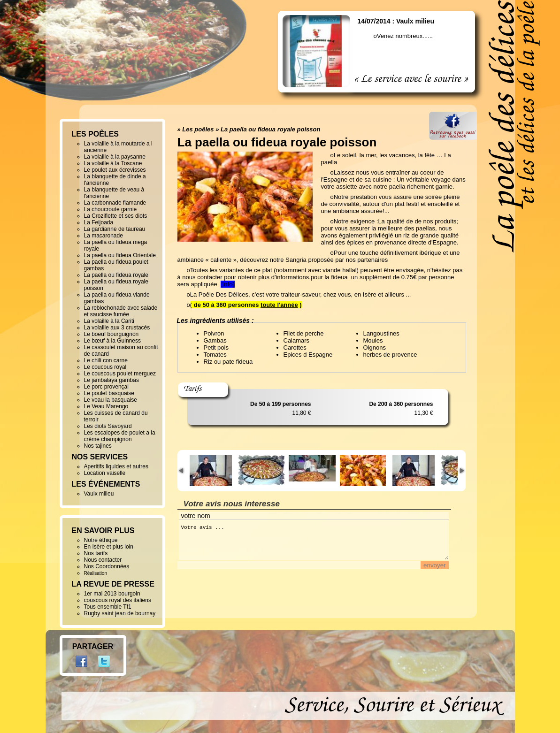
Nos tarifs (96, 553)
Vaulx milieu (99, 494)
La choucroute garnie (111, 209)
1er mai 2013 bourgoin (112, 594)
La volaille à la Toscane (113, 163)
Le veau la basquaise (111, 400)
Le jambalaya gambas (111, 380)
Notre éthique (101, 540)
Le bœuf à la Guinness (112, 341)
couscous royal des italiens (118, 600)
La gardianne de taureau (115, 229)
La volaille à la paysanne (115, 157)
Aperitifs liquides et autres (116, 466)
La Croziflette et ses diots (116, 216)
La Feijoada (99, 222)
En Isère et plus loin (109, 547)
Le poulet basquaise (109, 393)
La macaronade (104, 236)
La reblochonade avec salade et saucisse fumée (121, 311)
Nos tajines (98, 446)
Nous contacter (103, 560)
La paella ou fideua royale (116, 275)
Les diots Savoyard (108, 426)
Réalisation (96, 573)
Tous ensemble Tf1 (108, 607)
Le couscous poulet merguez (120, 374)
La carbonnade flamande (115, 203)
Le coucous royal (105, 367)
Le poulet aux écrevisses (115, 170)
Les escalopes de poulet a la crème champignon (120, 436)
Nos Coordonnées (107, 566)
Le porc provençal (106, 387)
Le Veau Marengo (106, 406)
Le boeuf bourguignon (111, 334)
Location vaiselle (105, 473)
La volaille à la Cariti (109, 321)
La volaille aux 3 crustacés (117, 328)
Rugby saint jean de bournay (120, 613)
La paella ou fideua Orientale (120, 255)
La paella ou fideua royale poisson (270, 129)
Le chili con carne (106, 360)
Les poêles (198, 129)
